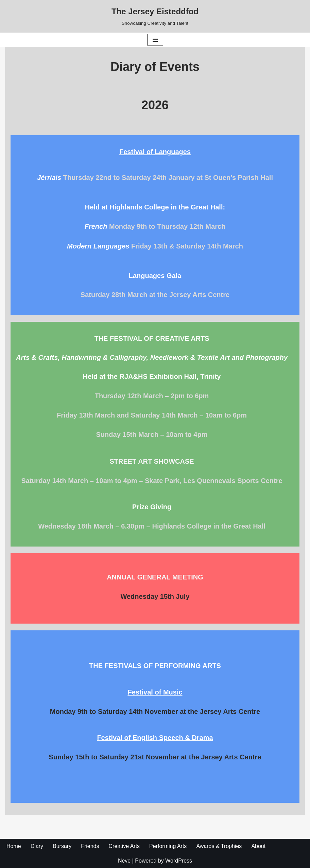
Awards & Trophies (219, 846)
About (258, 846)
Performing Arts (168, 846)
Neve (124, 861)
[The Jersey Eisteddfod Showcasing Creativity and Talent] (155, 16)
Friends (90, 846)
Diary (37, 846)
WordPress (179, 861)
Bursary (62, 846)
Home (14, 846)
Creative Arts (124, 846)
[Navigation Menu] (155, 40)
